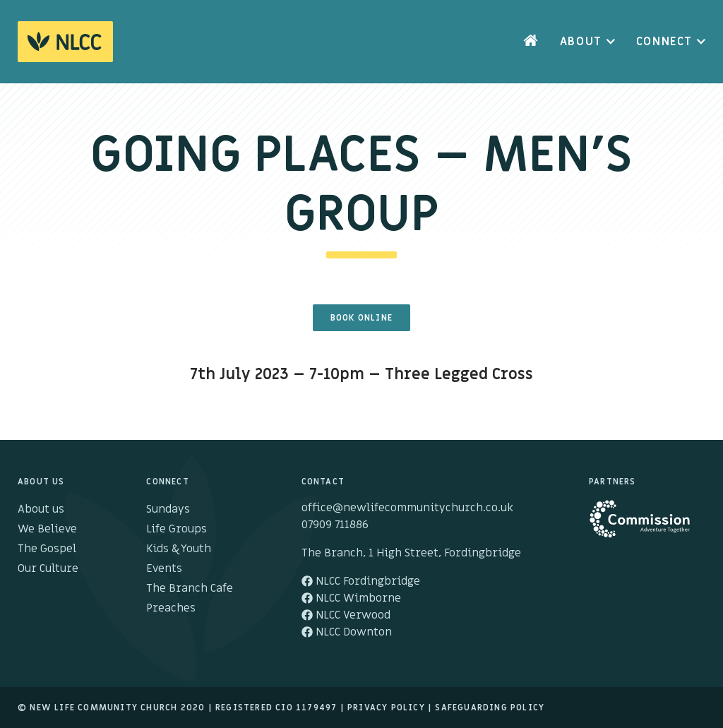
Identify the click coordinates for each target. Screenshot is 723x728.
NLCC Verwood (346, 615)
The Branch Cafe (190, 588)
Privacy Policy (386, 708)
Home (531, 42)
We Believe (47, 529)
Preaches (171, 608)
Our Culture (48, 568)
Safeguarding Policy (490, 708)
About (581, 42)
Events (164, 568)
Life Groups (177, 529)
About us (41, 509)
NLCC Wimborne (351, 598)
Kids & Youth (179, 549)
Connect (664, 42)
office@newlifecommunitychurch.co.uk (407, 508)
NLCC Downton (347, 632)
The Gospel (47, 549)
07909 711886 (335, 525)
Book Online (361, 318)
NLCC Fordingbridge (361, 581)
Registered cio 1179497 (276, 708)
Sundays (168, 509)
